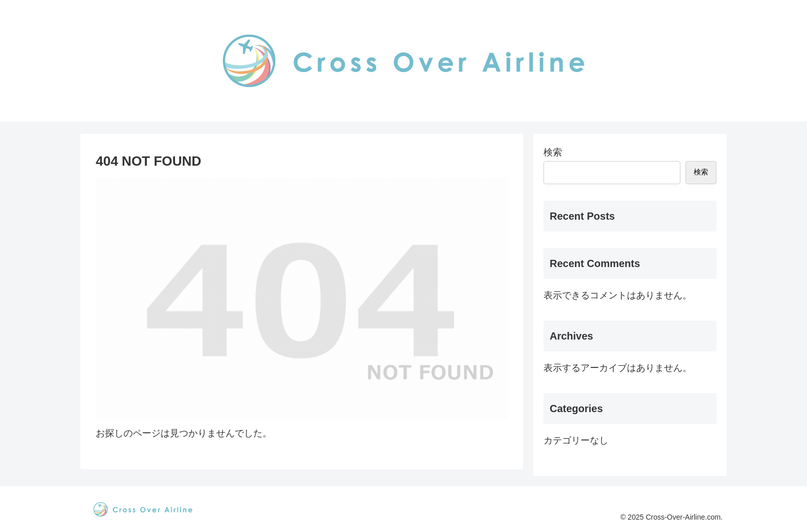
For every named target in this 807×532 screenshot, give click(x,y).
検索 (553, 152)
